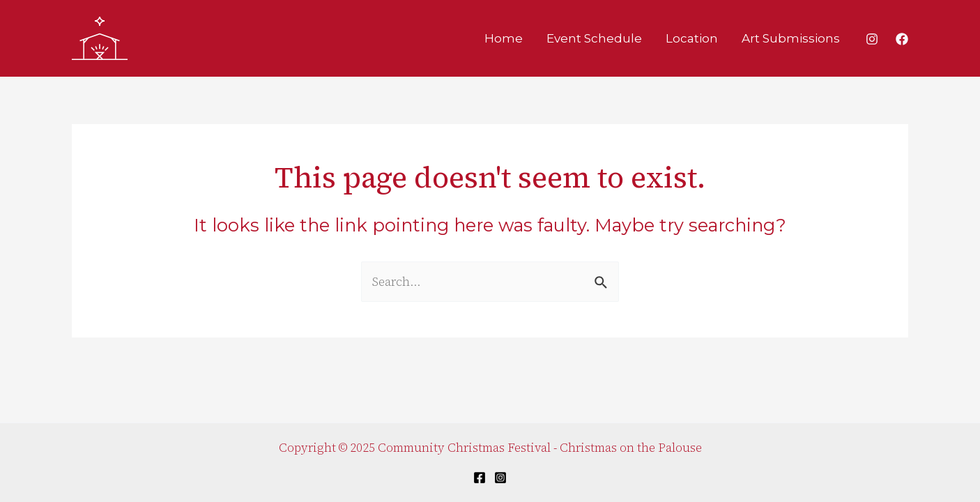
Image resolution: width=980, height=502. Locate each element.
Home (504, 38)
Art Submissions (791, 38)
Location (692, 38)
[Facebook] (902, 39)
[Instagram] (872, 39)
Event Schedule (594, 38)
